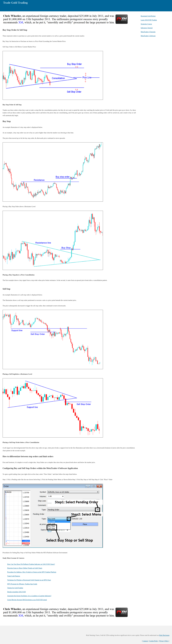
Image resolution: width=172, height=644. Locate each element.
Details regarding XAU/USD (17, 592)
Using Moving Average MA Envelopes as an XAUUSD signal (27, 600)
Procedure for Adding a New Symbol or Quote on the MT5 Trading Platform (32, 572)
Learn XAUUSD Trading (149, 20)
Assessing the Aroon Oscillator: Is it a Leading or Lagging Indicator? (29, 596)
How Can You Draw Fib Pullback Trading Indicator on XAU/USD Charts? (31, 564)
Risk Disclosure (164, 635)
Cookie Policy (154, 641)
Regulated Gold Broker (148, 16)
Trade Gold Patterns (14, 576)
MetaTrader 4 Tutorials (148, 32)
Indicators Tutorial (147, 28)
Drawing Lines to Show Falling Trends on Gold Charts (25, 568)
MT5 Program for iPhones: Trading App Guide (22, 584)
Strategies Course (146, 24)
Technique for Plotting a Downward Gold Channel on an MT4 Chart (29, 580)
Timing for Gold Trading (15, 588)
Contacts (145, 641)
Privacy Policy (164, 641)
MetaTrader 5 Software (148, 36)
